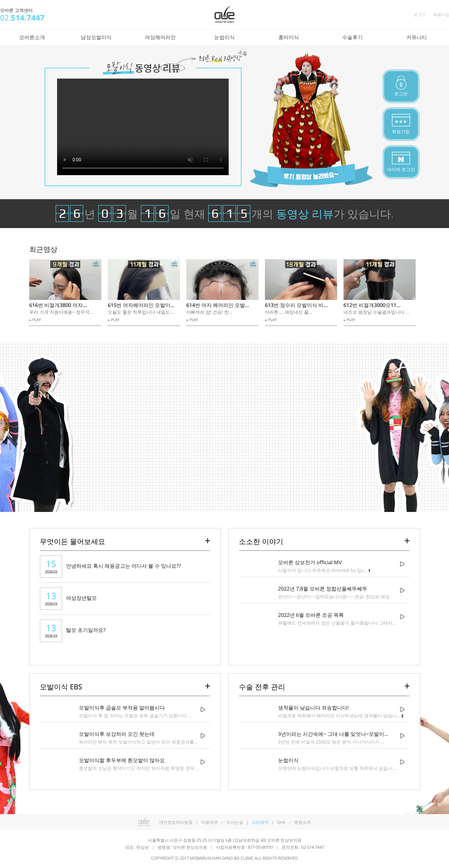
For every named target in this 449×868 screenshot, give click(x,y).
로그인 (419, 15)
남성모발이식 (96, 37)
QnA (281, 822)
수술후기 (352, 37)
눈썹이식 (224, 37)
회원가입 (441, 15)
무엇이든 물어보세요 (72, 541)
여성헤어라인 (160, 37)
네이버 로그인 (401, 169)
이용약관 (209, 822)
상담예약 (260, 822)
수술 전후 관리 (262, 686)
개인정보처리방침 (176, 822)
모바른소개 (32, 37)
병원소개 (302, 822)
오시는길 (235, 822)
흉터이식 (289, 37)
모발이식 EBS (61, 686)
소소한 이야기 (261, 541)
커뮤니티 (417, 37)
